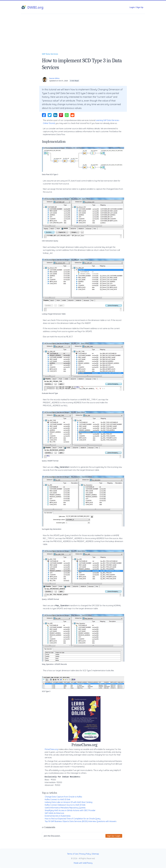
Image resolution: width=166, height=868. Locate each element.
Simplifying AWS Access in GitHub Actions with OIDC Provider (70, 810)
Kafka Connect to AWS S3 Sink (57, 799)
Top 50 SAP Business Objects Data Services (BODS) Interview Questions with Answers (81, 821)
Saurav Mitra (54, 78)
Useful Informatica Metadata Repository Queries (65, 808)
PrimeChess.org (51, 749)
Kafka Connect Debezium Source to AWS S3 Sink (65, 805)
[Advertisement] (83, 35)
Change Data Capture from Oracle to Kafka (63, 797)
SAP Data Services (50, 54)
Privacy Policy (85, 854)
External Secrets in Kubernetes (58, 816)
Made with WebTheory (83, 863)
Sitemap (95, 854)
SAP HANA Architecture (54, 813)
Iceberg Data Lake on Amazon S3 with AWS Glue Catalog (69, 802)
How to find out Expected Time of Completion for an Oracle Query (73, 819)
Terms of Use (73, 854)
